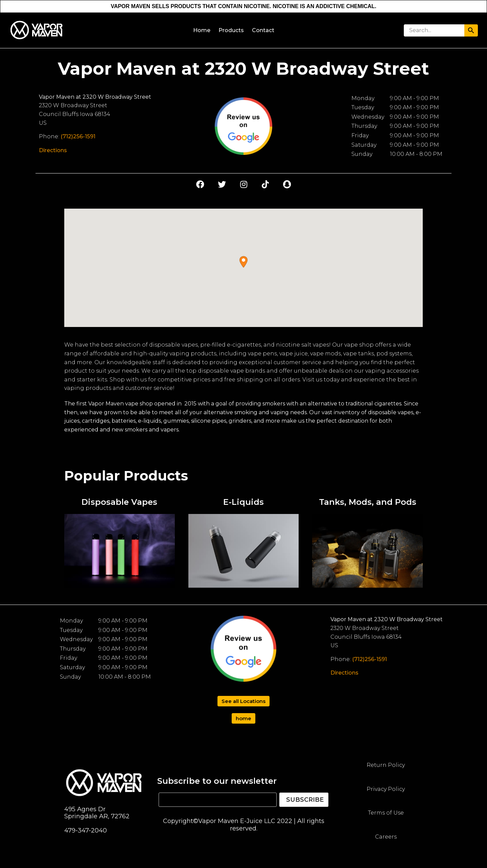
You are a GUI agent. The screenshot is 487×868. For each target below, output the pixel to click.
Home (202, 30)
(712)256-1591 (78, 136)
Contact (263, 30)
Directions (53, 150)
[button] (243, 262)
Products (231, 30)
